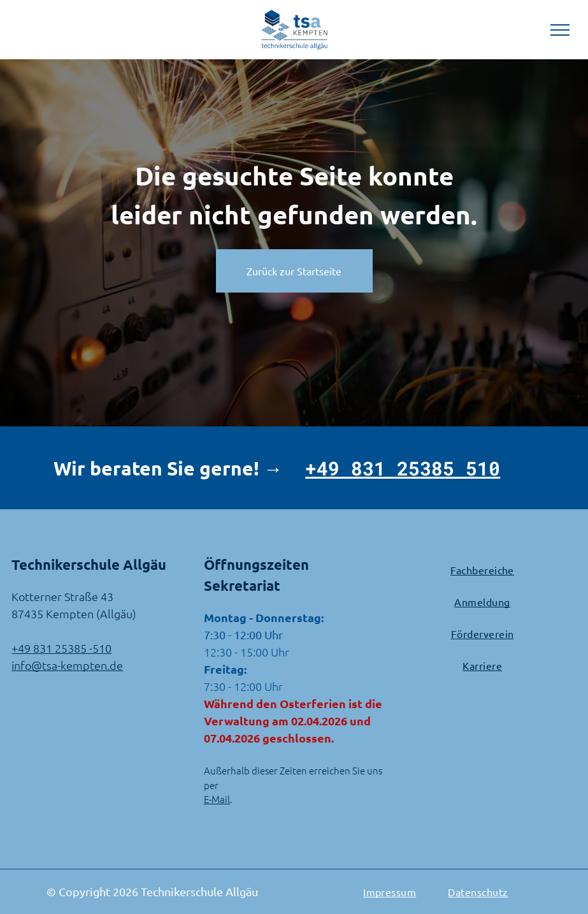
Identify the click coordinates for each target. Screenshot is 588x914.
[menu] (560, 30)
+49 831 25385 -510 (61, 648)
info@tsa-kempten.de (67, 665)
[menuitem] (482, 570)
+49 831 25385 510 (403, 468)
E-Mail (217, 799)
